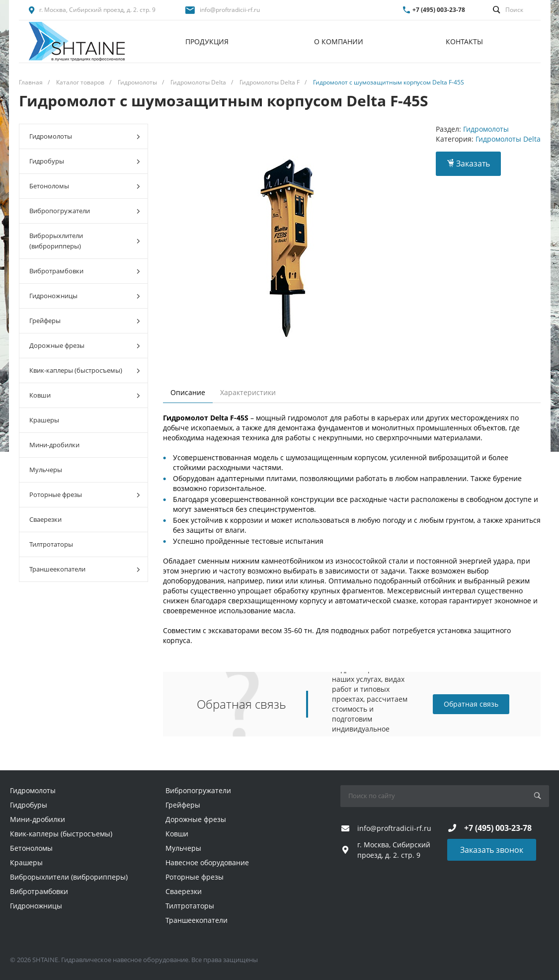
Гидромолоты (85, 136)
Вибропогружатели (85, 211)
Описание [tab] (188, 392)
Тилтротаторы (51, 544)
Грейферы (85, 321)
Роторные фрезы (85, 495)
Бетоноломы (85, 186)
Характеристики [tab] (248, 392)
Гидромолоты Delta (508, 139)
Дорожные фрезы (85, 346)
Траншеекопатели (85, 569)
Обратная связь (471, 704)
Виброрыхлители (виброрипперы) (85, 241)
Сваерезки (45, 519)
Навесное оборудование (207, 862)
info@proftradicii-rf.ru (230, 10)
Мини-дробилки (54, 445)
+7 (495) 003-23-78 (439, 10)
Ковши (85, 395)
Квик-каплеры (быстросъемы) (85, 370)
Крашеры (44, 420)
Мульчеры (46, 470)
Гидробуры (85, 161)
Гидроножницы (85, 296)
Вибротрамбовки (85, 271)
